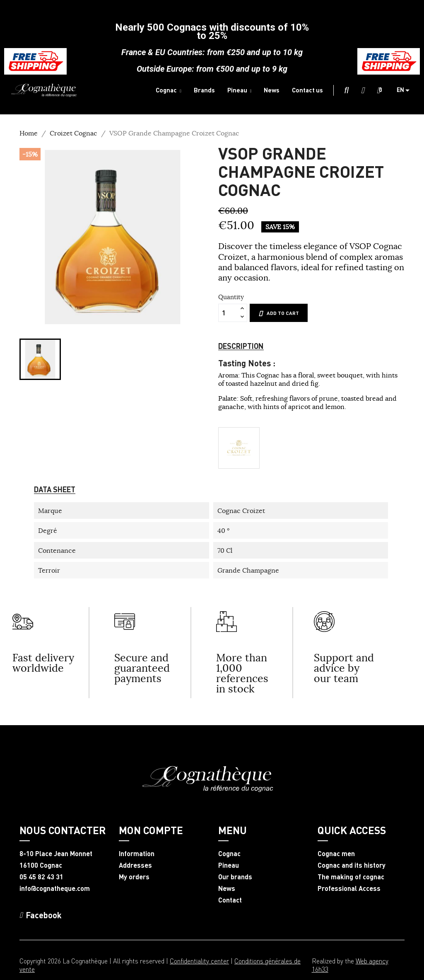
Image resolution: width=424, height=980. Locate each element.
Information (137, 854)
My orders (134, 877)
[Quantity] (228, 313)
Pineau (229, 865)
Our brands (235, 877)
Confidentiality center (199, 961)
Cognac (229, 854)
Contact (230, 900)
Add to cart (279, 313)
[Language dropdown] (406, 90)
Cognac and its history (352, 865)
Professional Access (349, 888)
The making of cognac (351, 877)
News (227, 888)
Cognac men (336, 854)
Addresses (135, 865)
